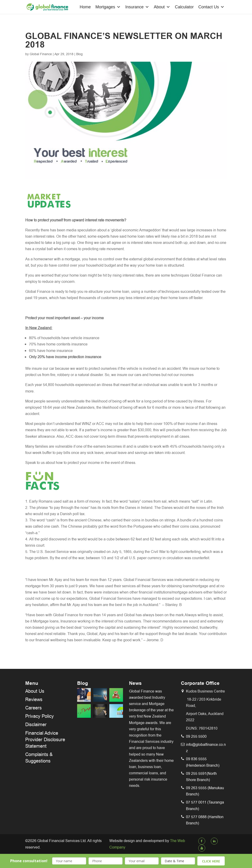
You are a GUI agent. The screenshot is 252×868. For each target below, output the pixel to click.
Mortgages (108, 7)
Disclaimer (36, 724)
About (162, 7)
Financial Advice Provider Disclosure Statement (45, 740)
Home (85, 7)
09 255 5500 (196, 736)
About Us (35, 691)
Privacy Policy (39, 716)
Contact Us (211, 7)
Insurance (137, 7)
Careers (33, 708)
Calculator (184, 7)
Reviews (34, 699)
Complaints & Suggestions (39, 758)
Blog (79, 54)
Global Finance (41, 54)
